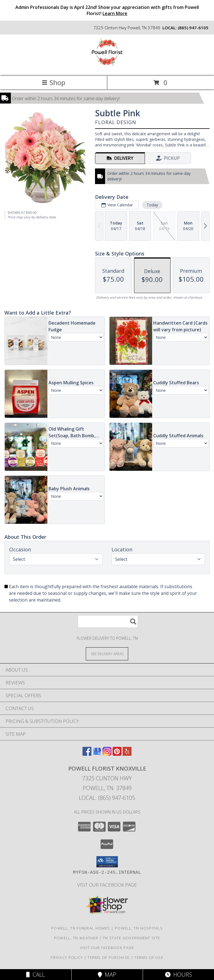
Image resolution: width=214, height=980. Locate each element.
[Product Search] (108, 621)
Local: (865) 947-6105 (107, 798)
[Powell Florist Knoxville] (107, 68)
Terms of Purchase (109, 957)
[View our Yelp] (127, 754)
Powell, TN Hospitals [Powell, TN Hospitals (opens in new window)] (139, 928)
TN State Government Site (131, 938)
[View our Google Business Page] (97, 754)
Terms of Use (149, 957)
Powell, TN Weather (76, 938)
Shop (53, 82)
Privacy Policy (67, 957)
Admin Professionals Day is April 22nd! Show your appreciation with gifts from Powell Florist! (107, 10)
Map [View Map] (107, 975)
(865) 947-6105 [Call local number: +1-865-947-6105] (193, 28)
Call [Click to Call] (36, 975)
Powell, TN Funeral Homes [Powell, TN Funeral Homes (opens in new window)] (81, 928)
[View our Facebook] (87, 754)
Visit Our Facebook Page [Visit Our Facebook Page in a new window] (107, 885)
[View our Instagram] (107, 754)
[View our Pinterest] (117, 754)
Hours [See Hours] (178, 975)
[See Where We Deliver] (107, 654)
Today (152, 205)
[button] (107, 862)
